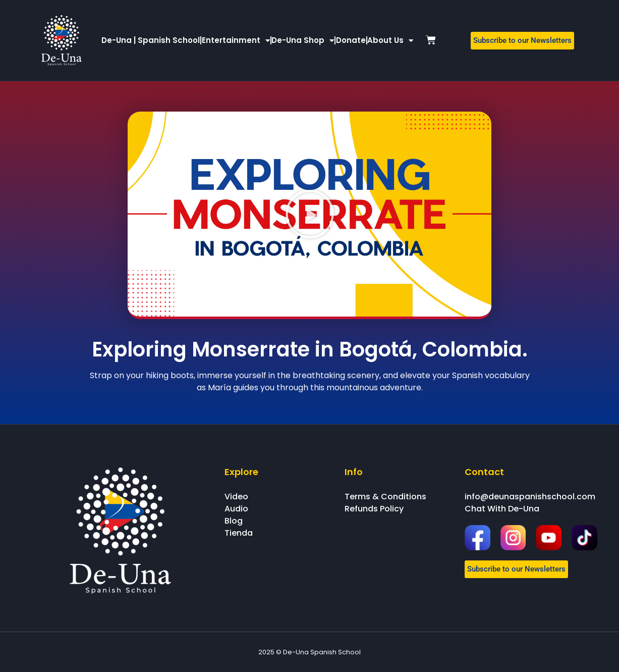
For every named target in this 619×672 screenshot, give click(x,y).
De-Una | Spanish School (151, 40)
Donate (351, 40)
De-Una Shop (303, 41)
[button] (310, 214)
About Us (390, 41)
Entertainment (236, 41)
